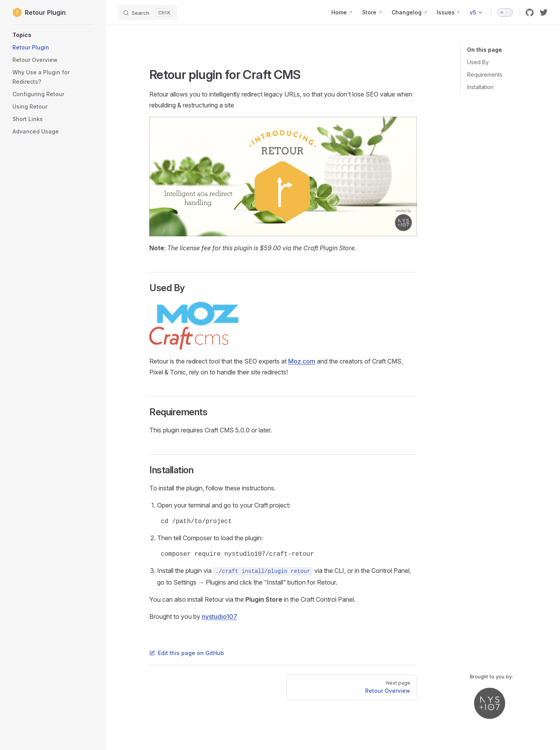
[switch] (505, 12)
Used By (478, 62)
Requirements (485, 75)
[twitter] (544, 12)
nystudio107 (220, 617)
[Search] (148, 12)
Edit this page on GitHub (187, 653)
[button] (53, 35)
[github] (530, 12)
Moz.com (302, 361)
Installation (480, 87)
